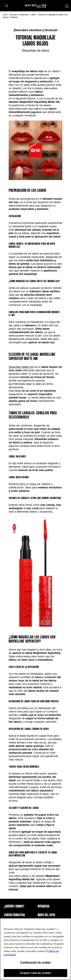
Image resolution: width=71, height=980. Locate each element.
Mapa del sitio (46, 915)
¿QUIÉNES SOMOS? (14, 906)
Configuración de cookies (35, 962)
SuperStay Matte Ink (21, 367)
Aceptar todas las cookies (35, 973)
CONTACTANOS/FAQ (14, 915)
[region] (35, 949)
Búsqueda (44, 906)
